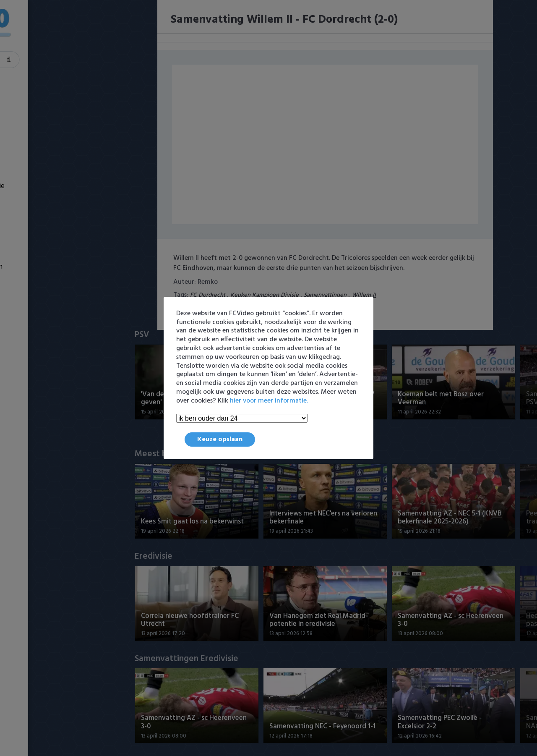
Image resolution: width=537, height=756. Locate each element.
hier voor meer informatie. (269, 401)
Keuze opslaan (220, 439)
